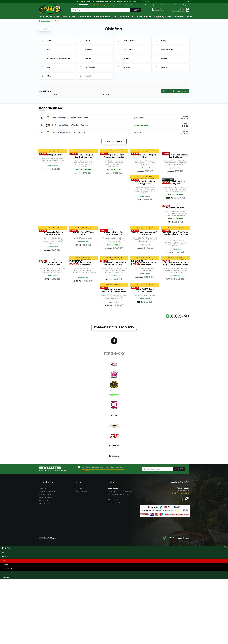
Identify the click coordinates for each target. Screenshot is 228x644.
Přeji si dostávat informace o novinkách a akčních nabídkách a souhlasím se (102, 474)
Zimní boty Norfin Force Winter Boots (145, 265)
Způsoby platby (44, 493)
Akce (4, 566)
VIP (175, 5)
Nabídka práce (184, 5)
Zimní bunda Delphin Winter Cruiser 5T (83, 265)
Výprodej (5, 570)
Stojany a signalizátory (121, 17)
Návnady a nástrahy (69, 17)
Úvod (114, 5)
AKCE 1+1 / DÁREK (179, 17)
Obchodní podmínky (133, 5)
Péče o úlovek (137, 17)
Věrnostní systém (45, 505)
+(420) (81, 5)
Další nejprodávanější (114, 141)
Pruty (42, 17)
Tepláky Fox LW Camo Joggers (83, 234)
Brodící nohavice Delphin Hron (145, 156)
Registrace (78, 493)
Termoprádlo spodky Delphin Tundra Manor (70, 118)
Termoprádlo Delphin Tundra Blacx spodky (114, 156)
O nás (121, 5)
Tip (3, 558)
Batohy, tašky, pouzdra (102, 17)
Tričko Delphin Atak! (175, 209)
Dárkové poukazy (81, 496)
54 (185, 319)
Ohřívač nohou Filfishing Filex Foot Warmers (70, 125)
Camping (57, 17)
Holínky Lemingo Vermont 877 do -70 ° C (145, 234)
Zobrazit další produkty (114, 330)
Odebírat (179, 474)
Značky (189, 17)
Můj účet (158, 9)
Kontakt (168, 5)
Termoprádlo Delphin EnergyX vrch (145, 183)
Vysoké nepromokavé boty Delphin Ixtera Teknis (175, 265)
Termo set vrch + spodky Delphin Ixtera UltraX (114, 265)
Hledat (136, 10)
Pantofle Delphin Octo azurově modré (53, 265)
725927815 (179, 493)
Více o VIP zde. (146, 1)
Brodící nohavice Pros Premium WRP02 (114, 234)
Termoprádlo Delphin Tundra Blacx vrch (83, 156)
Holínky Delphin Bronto (53, 155)
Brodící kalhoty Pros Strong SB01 (175, 183)
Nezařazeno (6, 582)
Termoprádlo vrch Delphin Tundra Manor (69, 132)
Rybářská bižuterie (85, 17)
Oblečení (147, 17)
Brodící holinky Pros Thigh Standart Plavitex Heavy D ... (175, 235)
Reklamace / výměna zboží (153, 5)
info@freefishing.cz (100, 5)
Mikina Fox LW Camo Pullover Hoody (145, 292)
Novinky (5, 562)
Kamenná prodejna (45, 502)
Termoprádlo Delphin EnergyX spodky (53, 234)
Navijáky (49, 17)
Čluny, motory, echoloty (162, 17)
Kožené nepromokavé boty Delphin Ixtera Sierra (114, 292)
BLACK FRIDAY (7, 574)
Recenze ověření (45, 508)
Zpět (45, 29)
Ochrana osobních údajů (47, 496)
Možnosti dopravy (45, 499)
